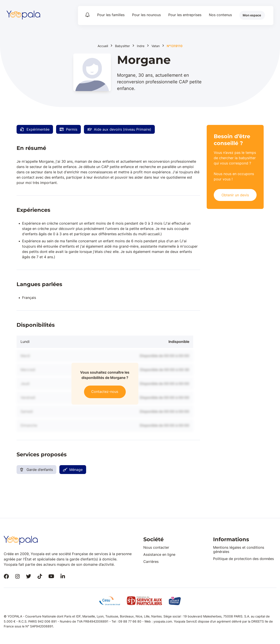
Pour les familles (111, 15)
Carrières (151, 562)
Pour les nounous (146, 15)
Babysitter (122, 46)
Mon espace (252, 15)
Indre (141, 46)
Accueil (103, 46)
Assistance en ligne (159, 554)
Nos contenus (220, 15)
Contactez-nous (105, 392)
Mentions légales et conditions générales (239, 549)
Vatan (156, 46)
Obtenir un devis (235, 195)
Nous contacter (156, 547)
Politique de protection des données (243, 559)
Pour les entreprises (185, 15)
